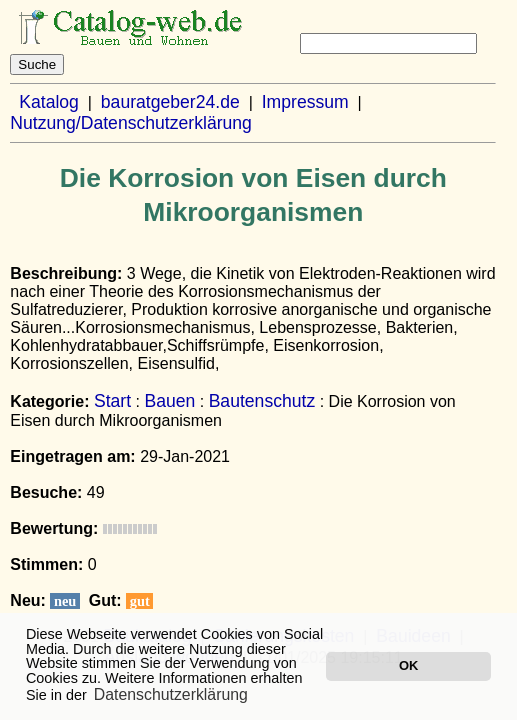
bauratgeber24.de (170, 102)
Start (112, 401)
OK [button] (408, 665)
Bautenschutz (262, 401)
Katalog (49, 102)
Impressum (305, 102)
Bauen (169, 401)
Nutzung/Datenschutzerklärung (131, 123)
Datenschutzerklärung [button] (171, 694)
